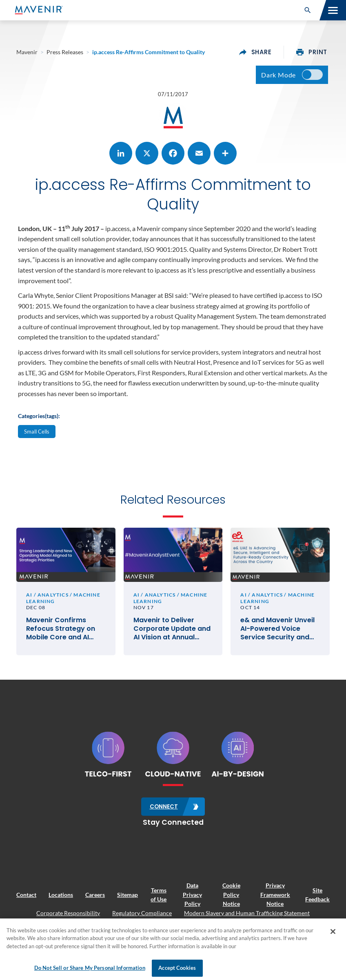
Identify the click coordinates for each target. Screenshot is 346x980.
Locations (61, 896)
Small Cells (37, 432)
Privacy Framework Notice (275, 896)
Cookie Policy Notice (231, 896)
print (312, 52)
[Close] (333, 932)
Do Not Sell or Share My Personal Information (90, 968)
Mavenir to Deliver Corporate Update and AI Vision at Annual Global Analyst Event (172, 630)
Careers (95, 896)
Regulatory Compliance (142, 914)
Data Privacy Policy (192, 896)
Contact (26, 896)
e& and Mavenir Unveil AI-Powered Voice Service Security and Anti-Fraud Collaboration (277, 630)
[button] (308, 10)
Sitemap (128, 896)
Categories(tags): (39, 417)
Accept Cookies (177, 968)
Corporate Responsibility (68, 914)
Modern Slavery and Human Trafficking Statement (247, 914)
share (255, 52)
